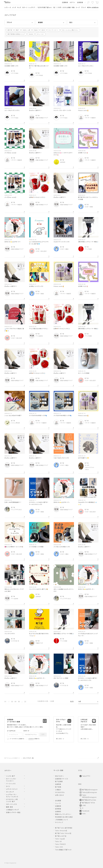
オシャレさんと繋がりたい (71, 30)
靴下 (18, 30)
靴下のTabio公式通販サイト (12, 758)
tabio (36, 30)
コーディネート (54, 30)
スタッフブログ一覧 (28, 758)
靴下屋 (10, 30)
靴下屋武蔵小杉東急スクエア (17, 34)
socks (31, 34)
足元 (44, 30)
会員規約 (31, 739)
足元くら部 (27, 30)
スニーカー (41, 34)
